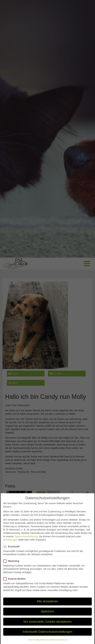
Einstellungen (10, 543)
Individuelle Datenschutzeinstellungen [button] (48, 635)
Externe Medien (15, 583)
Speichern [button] (48, 615)
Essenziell (13, 550)
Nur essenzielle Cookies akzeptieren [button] (47, 625)
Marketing (12, 565)
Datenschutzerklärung (26, 540)
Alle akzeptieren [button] (48, 605)
